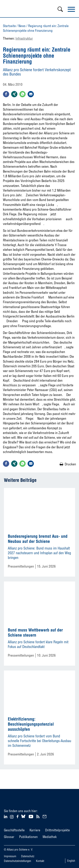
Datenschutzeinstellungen (18, 861)
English (71, 861)
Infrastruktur (24, 38)
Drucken (70, 464)
